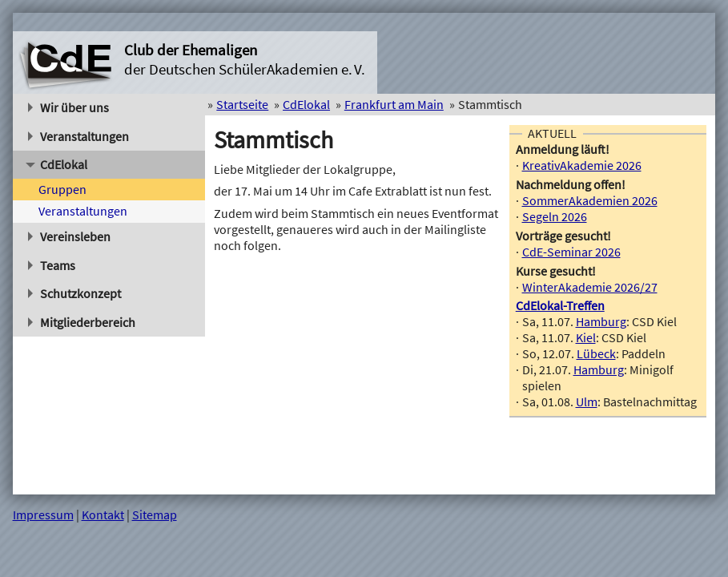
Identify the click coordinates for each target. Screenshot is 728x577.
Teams (52, 265)
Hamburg (601, 321)
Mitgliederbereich (82, 322)
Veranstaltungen (79, 136)
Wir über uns (69, 107)
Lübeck (596, 353)
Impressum (43, 514)
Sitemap (155, 514)
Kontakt (103, 514)
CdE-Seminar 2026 (571, 252)
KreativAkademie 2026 (582, 165)
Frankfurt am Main (394, 104)
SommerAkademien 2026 (590, 200)
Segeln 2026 (555, 216)
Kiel (586, 337)
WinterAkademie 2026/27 (590, 287)
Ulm (587, 401)
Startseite (242, 104)
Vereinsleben (70, 236)
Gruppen (62, 189)
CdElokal (56, 164)
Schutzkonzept (75, 293)
